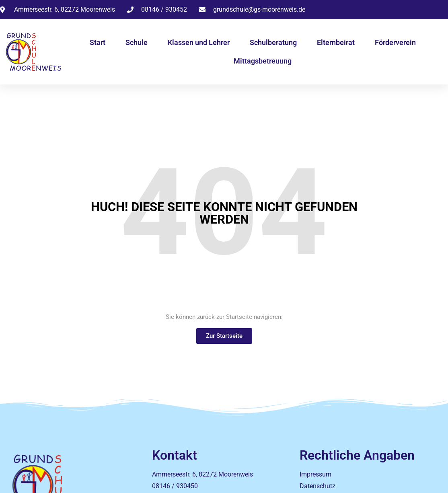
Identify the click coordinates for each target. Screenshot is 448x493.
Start (98, 42)
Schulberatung (273, 42)
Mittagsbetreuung (263, 61)
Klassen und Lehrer (199, 42)
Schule (137, 42)
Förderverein (395, 42)
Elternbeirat (336, 42)
